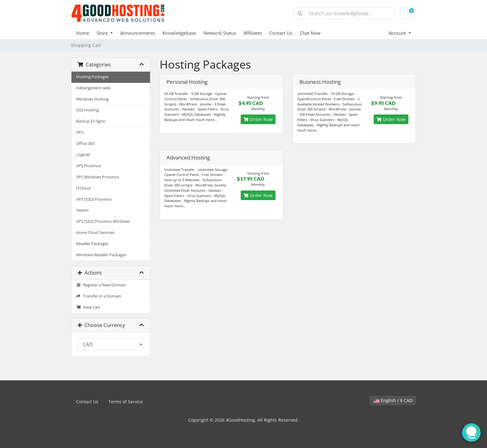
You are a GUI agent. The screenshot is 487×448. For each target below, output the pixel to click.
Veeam (82, 210)
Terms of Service (126, 402)
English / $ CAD (393, 400)
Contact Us (281, 33)
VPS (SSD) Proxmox (94, 199)
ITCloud (83, 188)
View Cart (88, 307)
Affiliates (253, 33)
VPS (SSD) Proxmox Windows (103, 221)
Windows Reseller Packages (101, 255)
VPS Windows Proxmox (98, 177)
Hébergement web (93, 88)
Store (103, 33)
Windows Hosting (92, 99)
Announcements (138, 33)
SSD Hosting (87, 110)
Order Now (258, 119)
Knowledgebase (179, 33)
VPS (80, 132)
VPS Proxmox (89, 166)
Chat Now (310, 33)
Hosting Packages (92, 77)
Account (398, 33)
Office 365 (85, 143)
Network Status (220, 33)
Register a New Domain (101, 285)
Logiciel (83, 155)
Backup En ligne (91, 121)
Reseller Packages (92, 244)
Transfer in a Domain (99, 296)
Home (83, 33)
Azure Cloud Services (95, 233)
